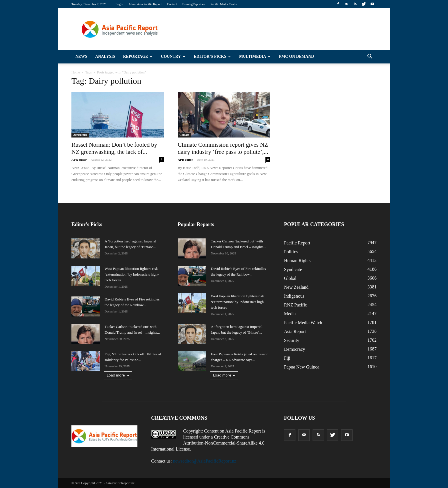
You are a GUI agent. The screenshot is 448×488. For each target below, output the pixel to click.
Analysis (105, 56)
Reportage (138, 56)
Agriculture (80, 135)
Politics (291, 252)
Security (292, 340)
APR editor (79, 160)
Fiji (287, 358)
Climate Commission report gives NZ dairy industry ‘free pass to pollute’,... (223, 148)
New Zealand (296, 287)
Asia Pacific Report (243, 431)
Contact (172, 4)
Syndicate (293, 269)
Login (119, 4)
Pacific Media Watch (303, 323)
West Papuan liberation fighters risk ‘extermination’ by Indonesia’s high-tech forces (132, 274)
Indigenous (294, 296)
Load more (118, 375)
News (81, 56)
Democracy (295, 349)
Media (290, 314)
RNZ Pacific (295, 305)
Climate (184, 135)
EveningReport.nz (194, 4)
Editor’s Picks (212, 56)
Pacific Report (297, 243)
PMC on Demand (296, 56)
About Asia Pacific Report (145, 4)
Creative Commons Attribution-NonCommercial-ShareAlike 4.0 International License (208, 443)
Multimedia (255, 56)
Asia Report (295, 331)
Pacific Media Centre (224, 4)
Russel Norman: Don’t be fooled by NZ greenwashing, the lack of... (114, 148)
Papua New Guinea (302, 367)
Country (173, 56)
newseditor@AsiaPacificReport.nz (204, 461)
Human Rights (297, 261)
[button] (370, 57)
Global (290, 278)
